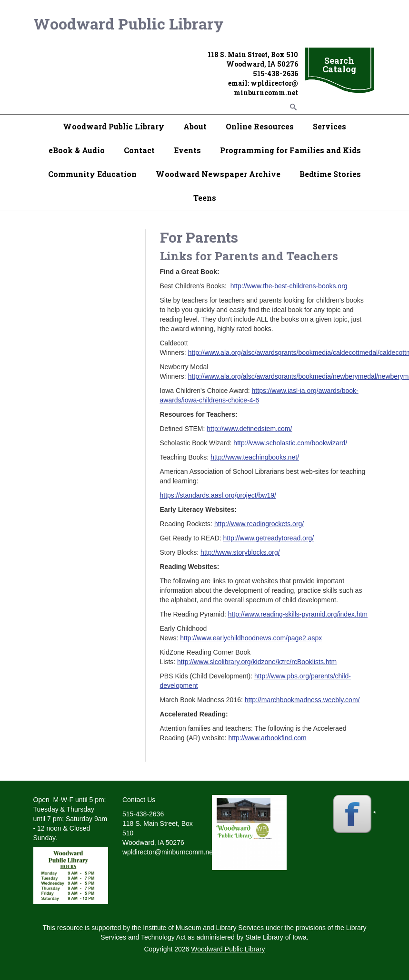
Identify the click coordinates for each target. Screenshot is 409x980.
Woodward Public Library (129, 24)
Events (187, 150)
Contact (139, 150)
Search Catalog (339, 65)
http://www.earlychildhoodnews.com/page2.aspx (251, 638)
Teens (205, 198)
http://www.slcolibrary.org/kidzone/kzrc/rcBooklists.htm (257, 662)
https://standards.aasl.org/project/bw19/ (218, 495)
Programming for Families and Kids (290, 150)
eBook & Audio (77, 150)
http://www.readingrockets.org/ (259, 524)
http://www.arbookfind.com (267, 738)
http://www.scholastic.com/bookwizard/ (290, 443)
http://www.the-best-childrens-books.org (289, 286)
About (195, 126)
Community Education (92, 174)
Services (329, 126)
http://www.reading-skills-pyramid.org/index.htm (298, 614)
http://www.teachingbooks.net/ (255, 457)
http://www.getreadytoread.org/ (269, 538)
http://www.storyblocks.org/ (240, 552)
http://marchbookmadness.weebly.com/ (302, 700)
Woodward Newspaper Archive (218, 174)
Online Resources (260, 126)
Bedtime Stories (330, 174)
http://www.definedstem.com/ (249, 429)
